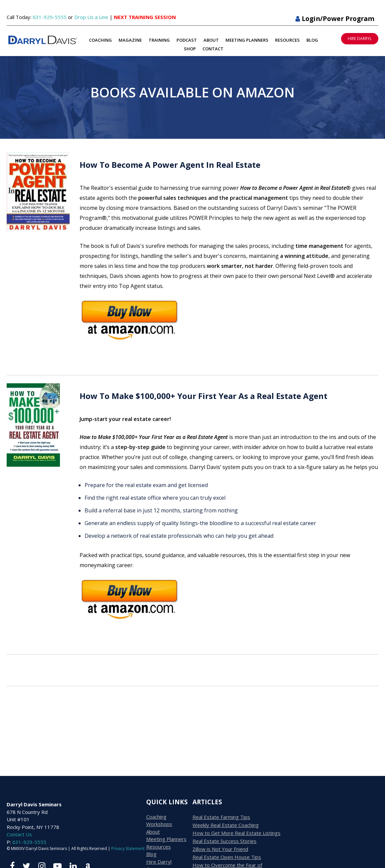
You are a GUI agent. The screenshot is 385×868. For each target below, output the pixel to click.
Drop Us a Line (91, 17)
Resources (287, 40)
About (211, 40)
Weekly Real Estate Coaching (226, 825)
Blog (312, 40)
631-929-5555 (50, 17)
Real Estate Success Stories (224, 841)
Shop (190, 49)
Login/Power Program (335, 19)
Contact (213, 49)
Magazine (130, 40)
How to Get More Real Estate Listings (236, 833)
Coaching (100, 40)
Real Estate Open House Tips (227, 857)
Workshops (159, 824)
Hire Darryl (159, 862)
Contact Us (19, 834)
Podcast (187, 40)
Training (159, 40)
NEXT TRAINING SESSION (145, 17)
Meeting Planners (247, 40)
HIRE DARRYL (360, 39)
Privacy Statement (128, 848)
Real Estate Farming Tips (221, 817)
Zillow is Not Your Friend (220, 849)
